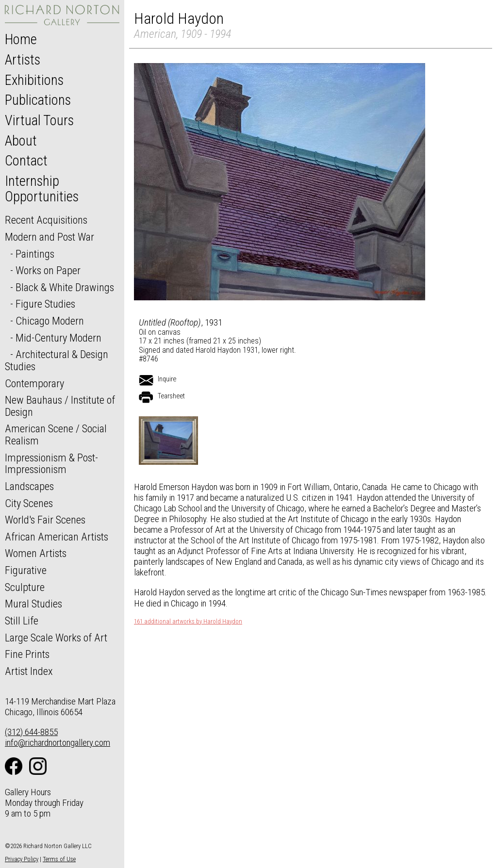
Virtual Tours (39, 120)
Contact (26, 161)
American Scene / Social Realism (56, 434)
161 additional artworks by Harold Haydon (188, 622)
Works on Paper (48, 270)
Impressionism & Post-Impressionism (51, 464)
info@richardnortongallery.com (58, 743)
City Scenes (29, 503)
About (21, 141)
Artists (23, 60)
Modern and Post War (50, 237)
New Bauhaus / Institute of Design (60, 406)
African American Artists (57, 537)
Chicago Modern (50, 321)
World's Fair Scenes (45, 520)
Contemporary (34, 383)
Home (21, 39)
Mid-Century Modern (58, 338)
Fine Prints (27, 654)
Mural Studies (33, 604)
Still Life (22, 621)
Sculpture (25, 587)
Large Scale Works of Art (56, 638)
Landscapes (29, 486)
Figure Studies (45, 304)
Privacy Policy (22, 859)
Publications (38, 100)
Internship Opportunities (42, 189)
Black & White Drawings (65, 287)
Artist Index (29, 671)
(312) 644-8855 (31, 732)
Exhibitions (34, 80)
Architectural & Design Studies (57, 360)
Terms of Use (59, 859)
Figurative (26, 570)
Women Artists (36, 553)
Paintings (35, 254)
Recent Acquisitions (46, 220)
